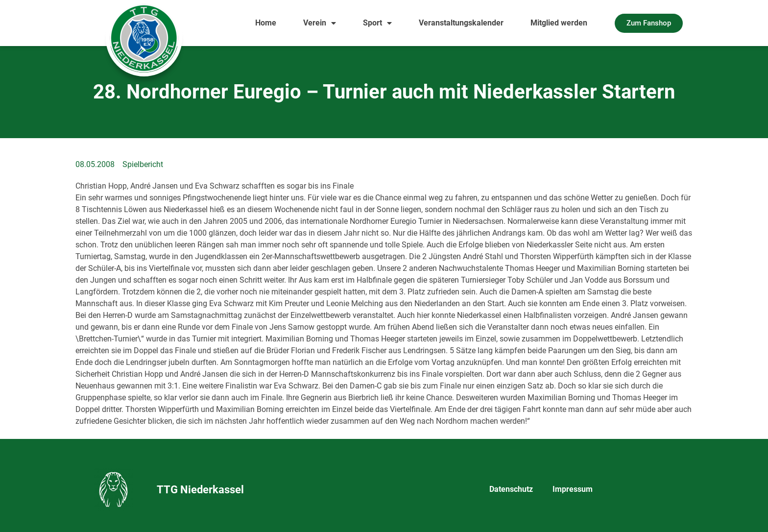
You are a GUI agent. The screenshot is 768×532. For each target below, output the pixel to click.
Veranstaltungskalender (461, 23)
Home (266, 23)
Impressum (573, 489)
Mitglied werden (559, 23)
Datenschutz (511, 489)
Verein (320, 23)
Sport (377, 23)
